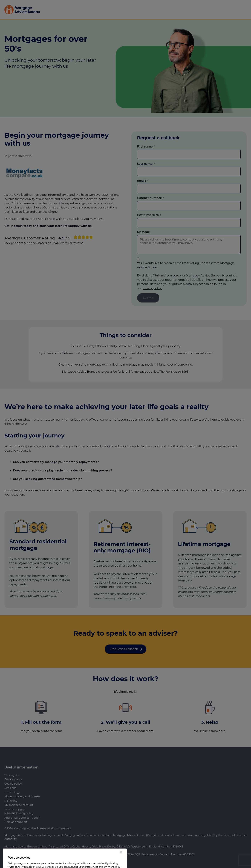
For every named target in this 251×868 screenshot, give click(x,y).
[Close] (121, 860)
